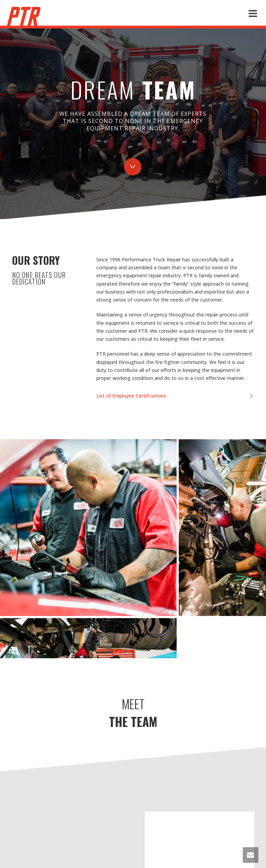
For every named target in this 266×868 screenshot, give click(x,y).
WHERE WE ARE (133, 855)
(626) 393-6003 (144, 782)
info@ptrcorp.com (133, 774)
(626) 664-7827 (142, 798)
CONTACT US (133, 756)
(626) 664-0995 (143, 791)
